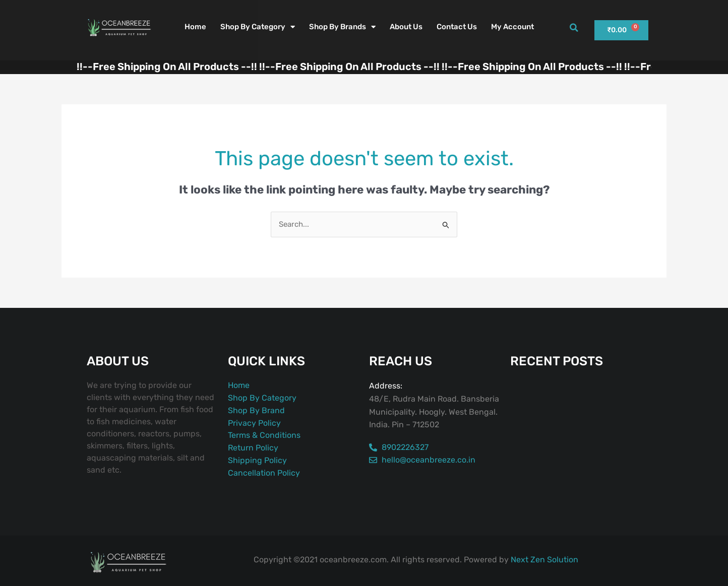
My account (512, 27)
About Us (406, 27)
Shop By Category (258, 27)
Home (195, 27)
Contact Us (457, 27)
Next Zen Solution (544, 560)
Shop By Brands (342, 27)
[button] (574, 28)
